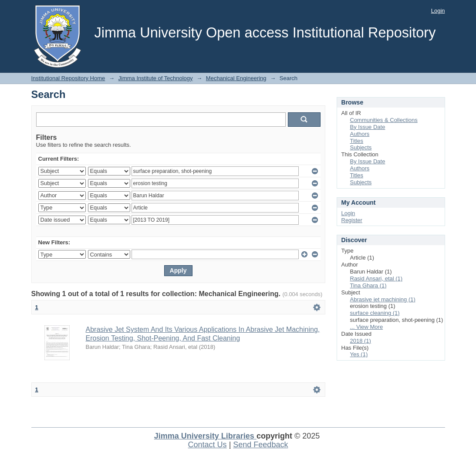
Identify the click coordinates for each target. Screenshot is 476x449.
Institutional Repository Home (68, 78)
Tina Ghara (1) (368, 285)
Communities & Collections (384, 120)
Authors (360, 134)
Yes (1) (359, 354)
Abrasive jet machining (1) (383, 299)
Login (438, 11)
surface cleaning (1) (375, 313)
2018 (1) (361, 341)
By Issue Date (368, 127)
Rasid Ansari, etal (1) (376, 279)
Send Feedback (260, 445)
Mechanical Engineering (236, 78)
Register (352, 220)
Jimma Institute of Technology (156, 78)
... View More (367, 327)
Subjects (361, 147)
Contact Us (208, 445)
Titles (357, 141)
